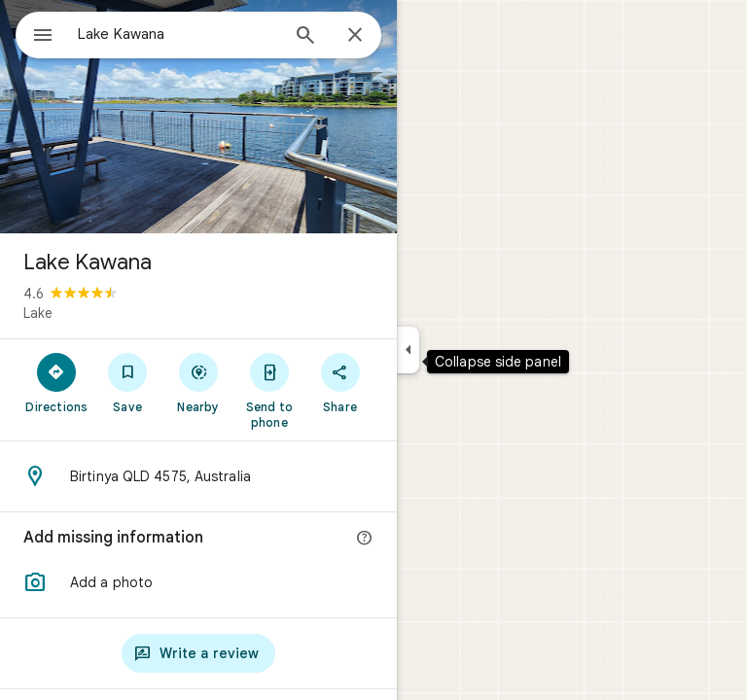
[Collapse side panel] (408, 350)
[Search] (305, 37)
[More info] (365, 539)
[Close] (355, 36)
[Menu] (43, 37)
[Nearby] (199, 382)
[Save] (128, 382)
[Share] (340, 382)
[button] (198, 582)
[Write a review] (198, 653)
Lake (38, 313)
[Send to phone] (269, 390)
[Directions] (57, 382)
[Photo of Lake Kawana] (198, 117)
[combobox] (178, 34)
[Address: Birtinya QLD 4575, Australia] (198, 476)
